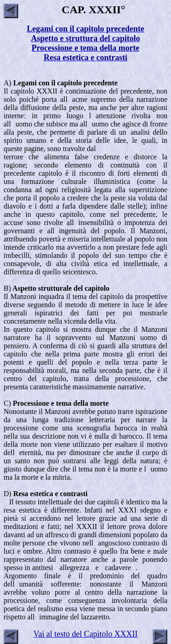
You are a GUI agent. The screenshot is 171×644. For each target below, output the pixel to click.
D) (46, 494)
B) (57, 288)
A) (61, 83)
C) (56, 403)
